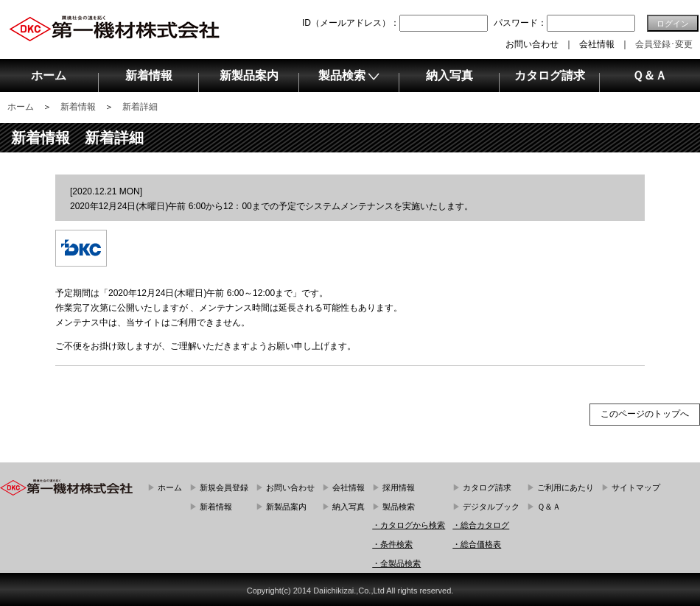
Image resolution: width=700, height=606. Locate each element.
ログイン (673, 24)
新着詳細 (140, 107)
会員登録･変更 (664, 44)
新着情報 (78, 107)
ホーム (21, 107)
